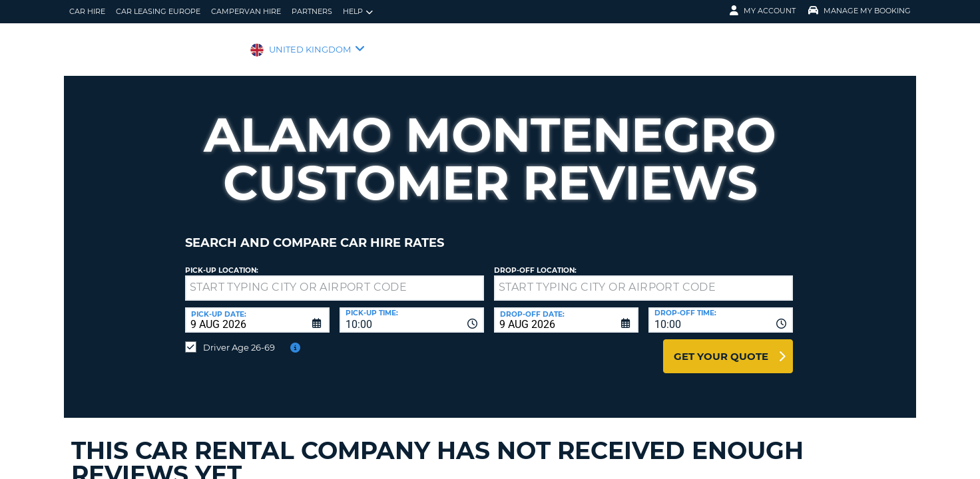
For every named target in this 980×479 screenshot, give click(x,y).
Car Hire (87, 11)
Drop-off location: (535, 260)
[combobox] (412, 310)
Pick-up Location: (222, 260)
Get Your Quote (721, 346)
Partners (312, 11)
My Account (763, 11)
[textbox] (335, 278)
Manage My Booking (859, 11)
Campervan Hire (246, 11)
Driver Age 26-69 (239, 337)
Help (358, 12)
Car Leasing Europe (158, 11)
